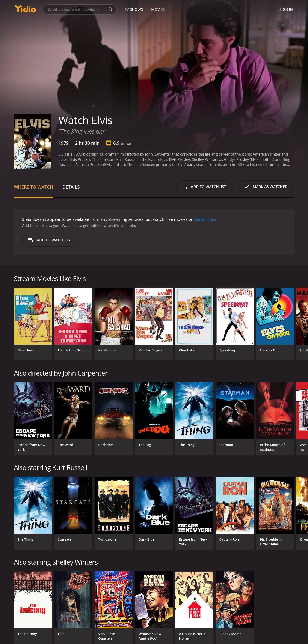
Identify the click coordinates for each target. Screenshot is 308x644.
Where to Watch (33, 187)
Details (71, 187)
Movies (158, 9)
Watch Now (205, 219)
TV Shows (134, 9)
